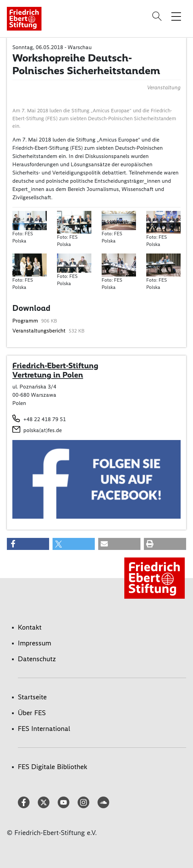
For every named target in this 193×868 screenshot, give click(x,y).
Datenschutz (37, 659)
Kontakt (30, 627)
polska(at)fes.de (43, 430)
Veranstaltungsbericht (40, 331)
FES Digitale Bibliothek (53, 767)
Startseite (32, 697)
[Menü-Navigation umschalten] (176, 16)
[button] (28, 544)
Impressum (35, 643)
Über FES (32, 713)
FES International (44, 729)
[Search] (158, 16)
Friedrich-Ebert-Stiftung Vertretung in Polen (55, 370)
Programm (26, 321)
